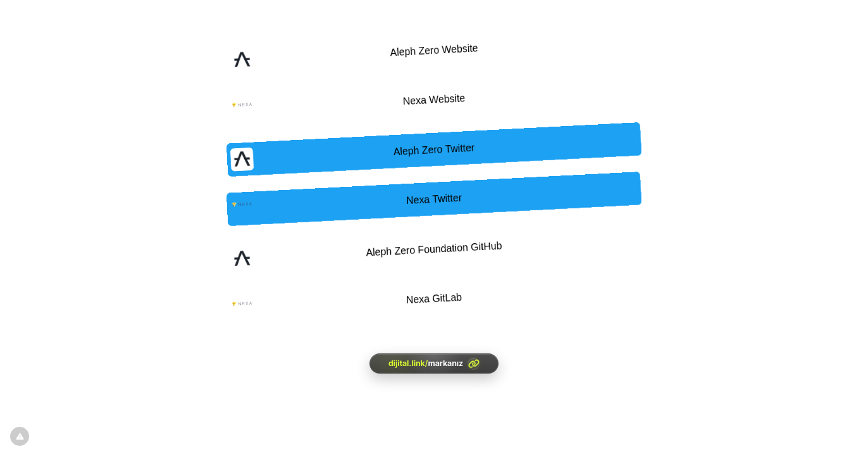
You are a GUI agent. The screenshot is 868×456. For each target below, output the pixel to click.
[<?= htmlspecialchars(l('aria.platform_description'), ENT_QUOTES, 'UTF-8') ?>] (434, 364)
